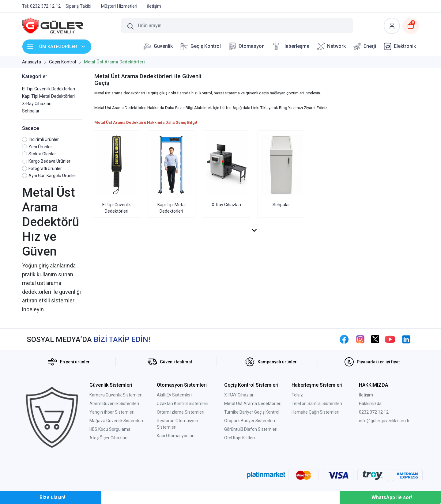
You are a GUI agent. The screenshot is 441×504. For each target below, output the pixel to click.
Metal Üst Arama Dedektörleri (253, 404)
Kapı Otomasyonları (176, 436)
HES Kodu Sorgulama (110, 429)
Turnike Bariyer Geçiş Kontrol (252, 412)
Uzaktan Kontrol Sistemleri (183, 404)
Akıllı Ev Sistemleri (174, 395)
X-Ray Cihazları (37, 104)
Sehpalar (31, 111)
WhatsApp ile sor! (392, 497)
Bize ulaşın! (52, 497)
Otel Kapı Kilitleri (239, 438)
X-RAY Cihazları (239, 395)
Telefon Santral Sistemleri (317, 404)
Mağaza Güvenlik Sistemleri (116, 421)
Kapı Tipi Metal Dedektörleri (48, 96)
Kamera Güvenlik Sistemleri (116, 395)
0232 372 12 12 (374, 412)
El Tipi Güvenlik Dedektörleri (49, 89)
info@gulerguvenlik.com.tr (384, 421)
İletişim (366, 395)
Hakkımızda (370, 404)
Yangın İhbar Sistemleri (112, 412)
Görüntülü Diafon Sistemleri (251, 429)
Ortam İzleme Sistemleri (181, 412)
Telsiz (297, 395)
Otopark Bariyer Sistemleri (250, 421)
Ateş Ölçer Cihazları (108, 438)
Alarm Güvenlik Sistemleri (114, 404)
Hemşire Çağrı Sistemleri (315, 412)
